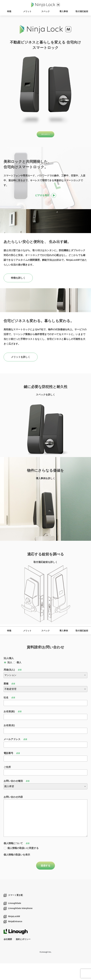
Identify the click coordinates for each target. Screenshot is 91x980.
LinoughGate (15, 920)
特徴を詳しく (18, 280)
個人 (19, 679)
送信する (46, 882)
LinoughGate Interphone (20, 925)
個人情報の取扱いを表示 (17, 871)
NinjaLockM (14, 933)
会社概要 (8, 956)
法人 (10, 679)
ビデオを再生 (42, 198)
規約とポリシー (23, 956)
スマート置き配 (15, 912)
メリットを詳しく (21, 359)
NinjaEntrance (15, 938)
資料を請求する (46, 135)
